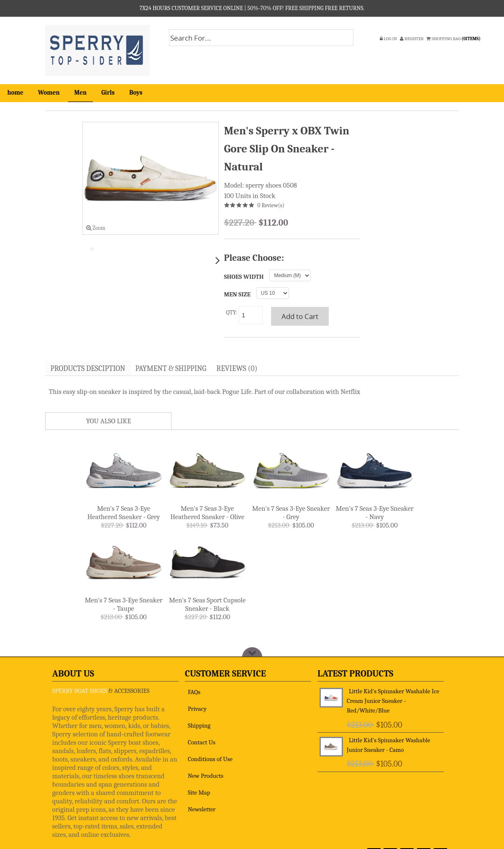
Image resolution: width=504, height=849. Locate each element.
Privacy (197, 710)
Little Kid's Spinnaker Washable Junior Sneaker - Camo (389, 746)
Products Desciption (89, 369)
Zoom (96, 228)
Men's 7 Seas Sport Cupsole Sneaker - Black (207, 605)
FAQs (194, 693)
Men (81, 93)
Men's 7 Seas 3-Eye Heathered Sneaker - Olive (207, 513)
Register (412, 39)
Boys (136, 93)
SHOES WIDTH (244, 277)
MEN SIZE (238, 295)
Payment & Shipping (175, 369)
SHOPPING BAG (454, 39)
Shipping (199, 726)
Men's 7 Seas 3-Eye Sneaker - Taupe (124, 605)
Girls (108, 93)
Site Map (199, 793)
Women (49, 93)
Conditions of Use (210, 760)
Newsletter (202, 810)
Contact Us (202, 743)
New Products (206, 777)
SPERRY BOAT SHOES (80, 692)
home (15, 93)
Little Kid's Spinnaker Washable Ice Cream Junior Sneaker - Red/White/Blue (393, 702)
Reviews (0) (243, 369)
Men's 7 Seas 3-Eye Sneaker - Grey (291, 513)
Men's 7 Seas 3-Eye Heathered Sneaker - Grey (124, 513)
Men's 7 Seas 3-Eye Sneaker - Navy (375, 513)
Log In (388, 39)
